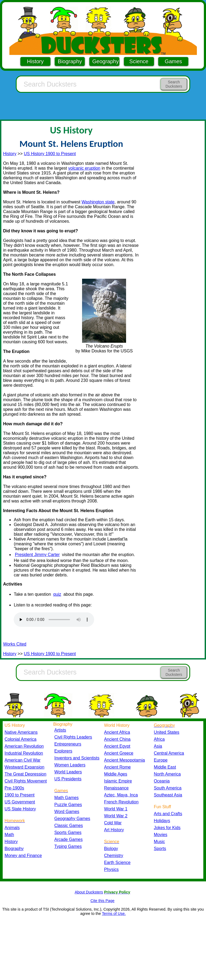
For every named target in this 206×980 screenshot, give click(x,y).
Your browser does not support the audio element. (54, 620)
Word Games (67, 812)
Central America (169, 753)
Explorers (63, 751)
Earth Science (117, 862)
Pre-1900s (14, 788)
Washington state (98, 202)
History (35, 61)
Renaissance (116, 788)
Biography (70, 61)
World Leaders (68, 772)
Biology (111, 849)
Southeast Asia (168, 795)
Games (173, 61)
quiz (57, 594)
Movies (161, 835)
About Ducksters (89, 892)
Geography (106, 61)
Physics (111, 869)
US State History (20, 809)
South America (168, 788)
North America (167, 774)
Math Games (67, 798)
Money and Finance (23, 856)
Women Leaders (70, 765)
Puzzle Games (68, 805)
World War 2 (116, 816)
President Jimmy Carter (37, 555)
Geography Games (72, 819)
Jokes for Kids (167, 828)
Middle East (165, 767)
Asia (158, 746)
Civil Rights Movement (26, 781)
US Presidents (68, 779)
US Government (20, 802)
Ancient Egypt (117, 746)
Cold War (113, 823)
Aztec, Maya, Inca (121, 795)
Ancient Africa (117, 732)
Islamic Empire (118, 781)
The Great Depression (25, 774)
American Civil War (23, 760)
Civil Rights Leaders (73, 737)
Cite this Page (102, 901)
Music (159, 842)
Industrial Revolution (24, 753)
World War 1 (116, 809)
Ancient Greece (119, 753)
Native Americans (21, 732)
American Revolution (24, 746)
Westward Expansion (24, 767)
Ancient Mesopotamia (124, 760)
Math (9, 835)
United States (167, 732)
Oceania (162, 781)
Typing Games (68, 846)
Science (139, 61)
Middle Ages (116, 774)
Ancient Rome (117, 767)
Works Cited (15, 644)
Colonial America (21, 739)
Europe (161, 760)
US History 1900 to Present (50, 154)
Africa (159, 739)
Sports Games (68, 832)
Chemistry (114, 856)
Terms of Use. (114, 914)
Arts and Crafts (168, 814)
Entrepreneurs (68, 744)
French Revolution (121, 802)
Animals (12, 828)
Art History (114, 830)
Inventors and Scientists (77, 758)
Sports (160, 849)
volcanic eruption (84, 168)
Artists (60, 730)
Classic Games (69, 826)
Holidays (162, 821)
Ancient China (117, 739)
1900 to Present (20, 795)
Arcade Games (69, 839)
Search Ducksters (174, 84)
